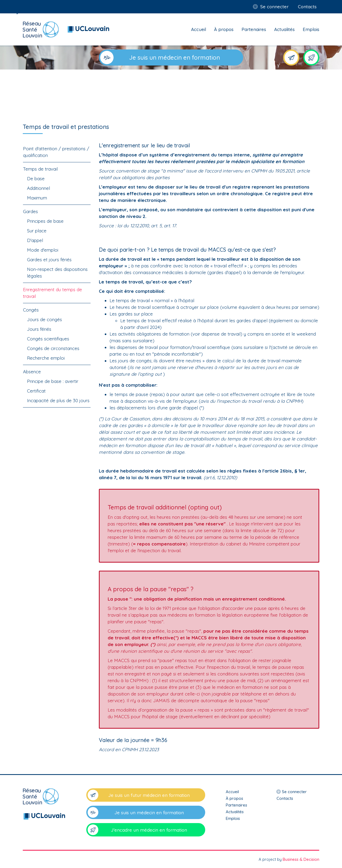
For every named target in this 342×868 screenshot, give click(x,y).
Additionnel (38, 188)
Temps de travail (40, 169)
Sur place (37, 231)
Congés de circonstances (53, 348)
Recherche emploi (46, 358)
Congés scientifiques (48, 339)
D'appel (35, 240)
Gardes (30, 211)
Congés (31, 310)
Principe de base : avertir (53, 381)
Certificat (36, 391)
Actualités (284, 29)
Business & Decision (301, 859)
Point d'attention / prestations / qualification (56, 152)
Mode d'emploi (43, 250)
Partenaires (254, 29)
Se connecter (274, 7)
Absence (32, 372)
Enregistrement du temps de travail (53, 293)
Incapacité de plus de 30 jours (58, 400)
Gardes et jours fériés (49, 260)
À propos (224, 29)
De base (36, 178)
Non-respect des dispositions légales (57, 272)
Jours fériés (39, 329)
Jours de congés (44, 319)
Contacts (307, 7)
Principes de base (45, 221)
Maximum (37, 198)
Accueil (199, 29)
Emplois (311, 29)
